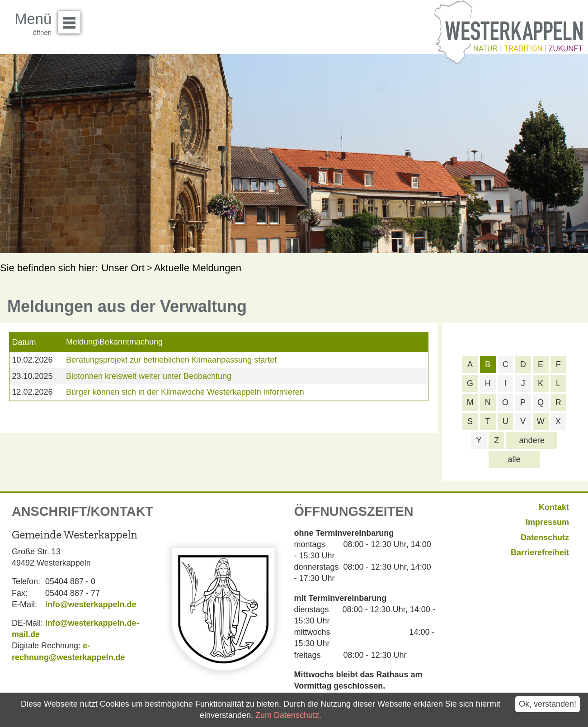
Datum (24, 342)
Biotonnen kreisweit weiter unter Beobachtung (149, 376)
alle (514, 459)
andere (532, 440)
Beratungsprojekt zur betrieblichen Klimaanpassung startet (171, 360)
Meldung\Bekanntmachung (114, 342)
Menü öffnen (72, 19)
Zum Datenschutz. (288, 715)
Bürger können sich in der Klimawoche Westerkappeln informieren (185, 392)
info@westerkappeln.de (91, 604)
